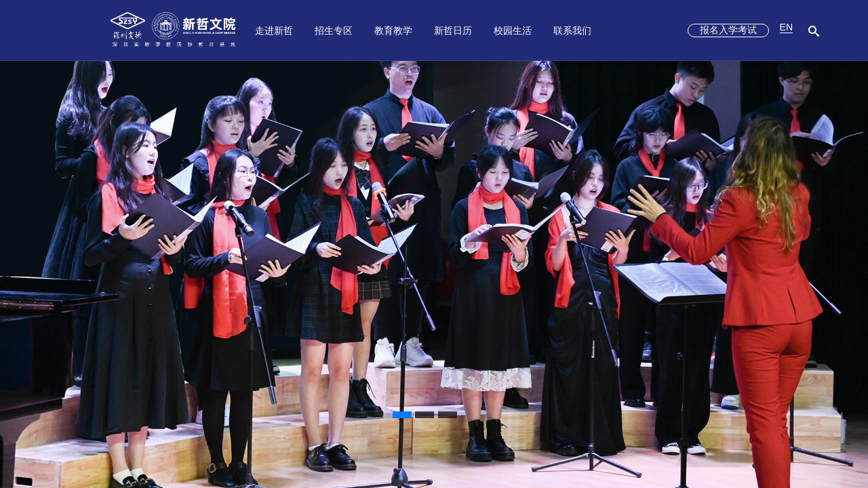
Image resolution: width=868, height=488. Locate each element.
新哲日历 (453, 30)
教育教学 (393, 30)
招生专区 (334, 30)
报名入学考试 (728, 30)
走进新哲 (274, 30)
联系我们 (572, 30)
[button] (402, 415)
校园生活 (513, 30)
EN (786, 27)
